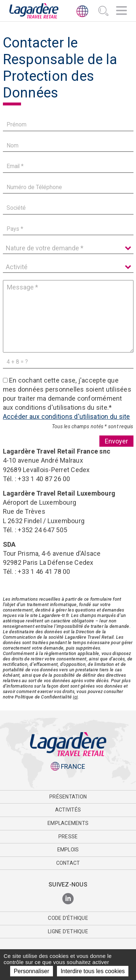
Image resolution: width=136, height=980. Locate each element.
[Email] (68, 166)
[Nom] (68, 145)
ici (75, 697)
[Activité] (68, 267)
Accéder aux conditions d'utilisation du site (67, 416)
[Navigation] (121, 12)
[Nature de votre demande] (68, 248)
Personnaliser (32, 971)
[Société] (68, 208)
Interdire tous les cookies (93, 971)
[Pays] (68, 229)
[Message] (68, 316)
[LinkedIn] (68, 899)
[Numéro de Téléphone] (68, 187)
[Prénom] (68, 125)
